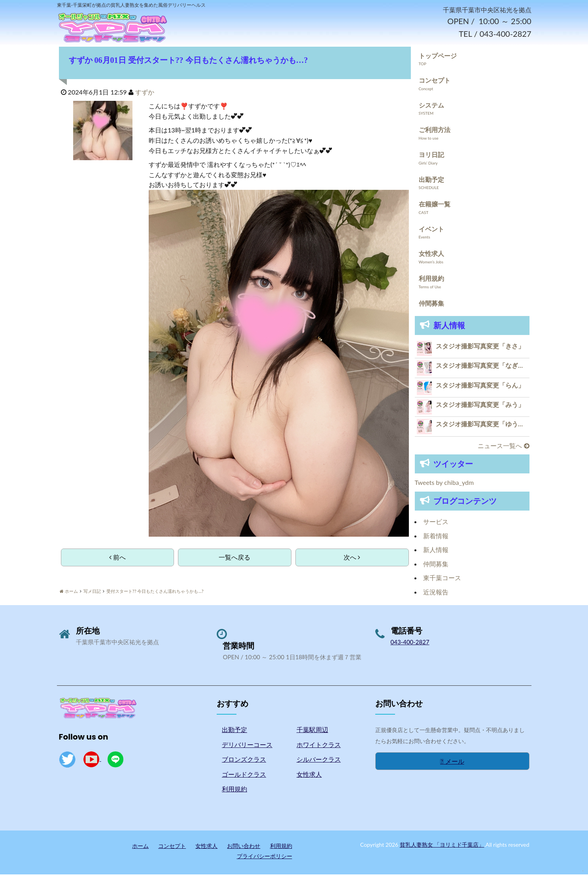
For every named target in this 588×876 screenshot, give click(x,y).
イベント (431, 230)
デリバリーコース (247, 746)
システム (431, 107)
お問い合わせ (244, 847)
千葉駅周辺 (312, 731)
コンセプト (435, 82)
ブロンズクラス (244, 761)
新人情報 (436, 551)
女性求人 (431, 255)
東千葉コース (442, 580)
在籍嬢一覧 (435, 205)
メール (452, 763)
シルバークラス (319, 761)
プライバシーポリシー (265, 858)
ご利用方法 (435, 131)
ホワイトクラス (319, 746)
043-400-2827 (410, 643)
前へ (117, 559)
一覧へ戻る (234, 559)
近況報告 (436, 593)
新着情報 (436, 537)
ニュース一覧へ (503, 447)
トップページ (438, 57)
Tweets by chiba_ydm (444, 484)
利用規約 (431, 280)
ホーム (140, 847)
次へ (352, 559)
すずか (145, 94)
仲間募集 (431, 305)
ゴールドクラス (244, 776)
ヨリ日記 (431, 156)
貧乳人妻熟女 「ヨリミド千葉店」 (442, 846)
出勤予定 (431, 181)
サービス (436, 523)
